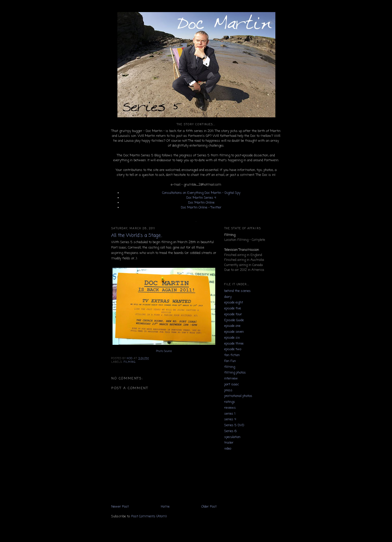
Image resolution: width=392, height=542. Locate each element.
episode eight (234, 303)
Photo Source (164, 351)
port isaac (232, 384)
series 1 (230, 414)
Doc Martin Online (201, 203)
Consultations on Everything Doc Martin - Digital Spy (201, 193)
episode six (232, 338)
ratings (230, 402)
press (228, 390)
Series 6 (230, 431)
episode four (233, 314)
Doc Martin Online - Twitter (201, 208)
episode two (233, 349)
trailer (229, 443)
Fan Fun (230, 361)
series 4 (230, 419)
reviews (230, 408)
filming (130, 362)
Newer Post (120, 507)
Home (165, 507)
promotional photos (238, 396)
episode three (234, 344)
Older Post (209, 507)
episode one (232, 326)
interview (231, 379)
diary (228, 297)
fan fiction (232, 355)
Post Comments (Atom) (149, 516)
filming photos (235, 373)
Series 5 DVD (234, 425)
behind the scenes (237, 291)
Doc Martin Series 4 (201, 198)
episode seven (234, 332)
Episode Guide (234, 320)
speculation (232, 437)
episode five (233, 308)
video (228, 449)
